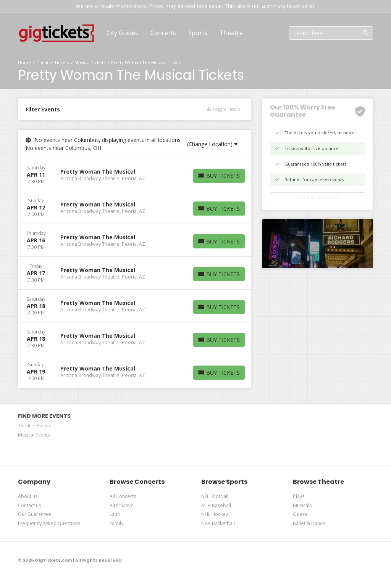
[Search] (324, 33)
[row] (134, 175)
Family (116, 523)
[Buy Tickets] (219, 176)
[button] (163, 33)
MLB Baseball (216, 505)
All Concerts (123, 496)
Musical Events (34, 435)
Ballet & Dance (309, 523)
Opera (300, 514)
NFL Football (215, 496)
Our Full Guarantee (318, 197)
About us (28, 496)
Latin (115, 514)
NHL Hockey (215, 514)
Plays (299, 496)
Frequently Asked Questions (49, 523)
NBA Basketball (218, 523)
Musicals (302, 505)
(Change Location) (212, 144)
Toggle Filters (224, 109)
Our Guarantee (35, 514)
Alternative (122, 505)
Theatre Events (35, 426)
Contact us (29, 505)
